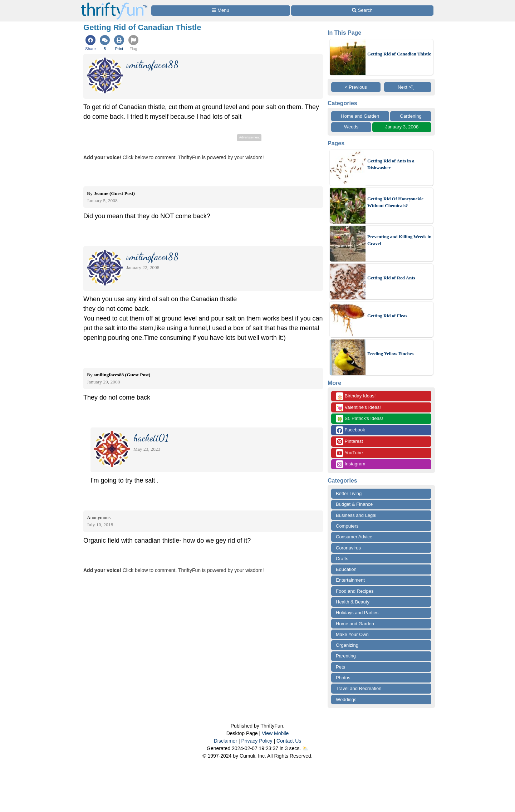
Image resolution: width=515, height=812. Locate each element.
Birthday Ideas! (356, 396)
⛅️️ (305, 748)
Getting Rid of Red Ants (391, 278)
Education (346, 569)
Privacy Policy (257, 741)
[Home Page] (114, 4)
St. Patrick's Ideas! (359, 419)
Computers (347, 526)
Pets (340, 667)
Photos (343, 678)
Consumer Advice (354, 537)
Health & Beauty (353, 602)
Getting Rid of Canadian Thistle (399, 54)
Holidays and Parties (357, 613)
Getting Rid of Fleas (387, 316)
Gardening (411, 116)
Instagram (350, 464)
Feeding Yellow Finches (391, 354)
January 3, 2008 (402, 127)
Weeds (351, 127)
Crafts (342, 559)
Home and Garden (360, 116)
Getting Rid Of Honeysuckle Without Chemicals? (395, 202)
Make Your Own (352, 634)
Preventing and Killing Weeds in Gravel (399, 240)
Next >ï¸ (408, 87)
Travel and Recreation (359, 688)
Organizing (347, 645)
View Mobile (275, 733)
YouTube (349, 453)
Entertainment (350, 580)
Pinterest (349, 442)
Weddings (346, 700)
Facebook (350, 430)
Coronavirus (348, 548)
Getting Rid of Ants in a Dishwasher (391, 164)
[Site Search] (362, 11)
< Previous (356, 87)
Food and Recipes (355, 591)
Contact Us (289, 741)
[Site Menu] (221, 11)
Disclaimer (225, 741)
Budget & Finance (354, 504)
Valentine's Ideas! (358, 408)
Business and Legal (356, 515)
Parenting (346, 656)
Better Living (349, 493)
